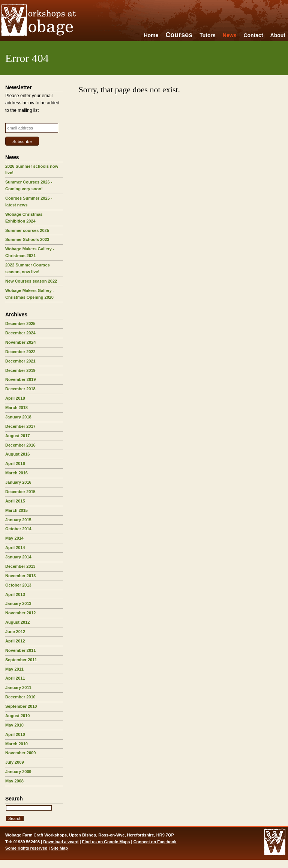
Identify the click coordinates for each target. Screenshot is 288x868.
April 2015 (15, 501)
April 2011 (15, 678)
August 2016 (17, 454)
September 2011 (21, 660)
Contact (253, 35)
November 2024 (20, 342)
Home (151, 35)
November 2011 (20, 650)
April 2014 (15, 548)
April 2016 (15, 463)
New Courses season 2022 (31, 281)
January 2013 (18, 603)
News (230, 35)
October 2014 (18, 529)
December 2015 (20, 492)
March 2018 (16, 408)
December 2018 (20, 389)
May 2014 (14, 538)
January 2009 (18, 772)
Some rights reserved (26, 848)
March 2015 (16, 510)
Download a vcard (61, 842)
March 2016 (16, 473)
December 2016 (20, 445)
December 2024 (20, 333)
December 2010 (20, 697)
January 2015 (18, 520)
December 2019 (20, 370)
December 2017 (20, 426)
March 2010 (16, 744)
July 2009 (15, 762)
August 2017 (17, 436)
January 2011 (18, 687)
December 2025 (20, 323)
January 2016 (18, 482)
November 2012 (20, 613)
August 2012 (17, 622)
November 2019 (20, 379)
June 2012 (15, 632)
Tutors (208, 35)
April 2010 (15, 734)
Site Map (59, 848)
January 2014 (18, 557)
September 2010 (21, 706)
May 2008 (14, 781)
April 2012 (15, 641)
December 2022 (20, 352)
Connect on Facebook (155, 842)
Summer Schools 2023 (27, 239)
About (278, 35)
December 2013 (20, 566)
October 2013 (18, 585)
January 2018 (18, 417)
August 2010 (17, 716)
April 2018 (15, 398)
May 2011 (14, 669)
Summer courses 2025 (27, 230)
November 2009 (20, 753)
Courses (179, 35)
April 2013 (15, 594)
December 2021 (20, 361)
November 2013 (20, 576)
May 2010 (14, 725)
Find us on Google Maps (106, 842)
